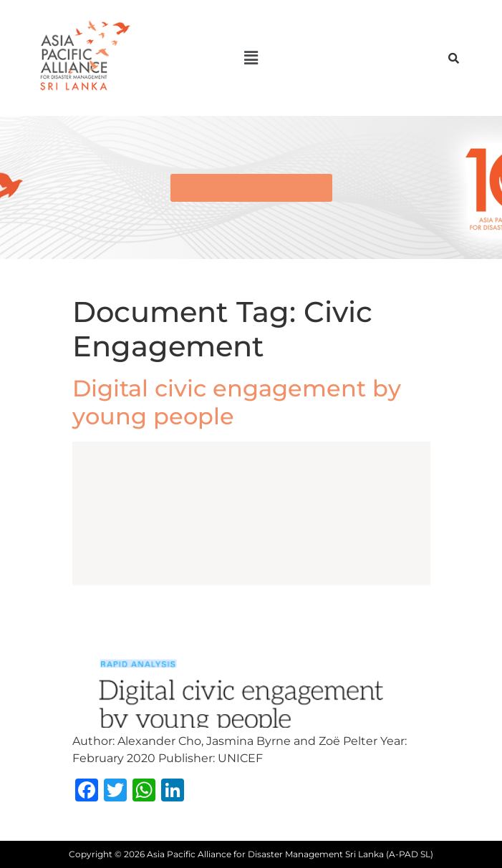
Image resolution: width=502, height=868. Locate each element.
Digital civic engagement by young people (237, 402)
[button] (251, 58)
